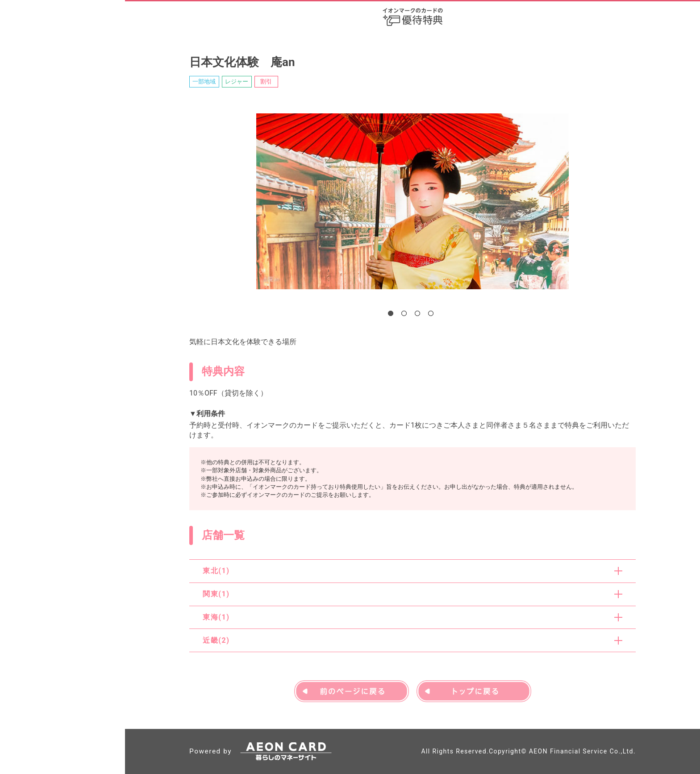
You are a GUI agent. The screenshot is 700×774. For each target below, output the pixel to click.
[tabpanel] (412, 202)
